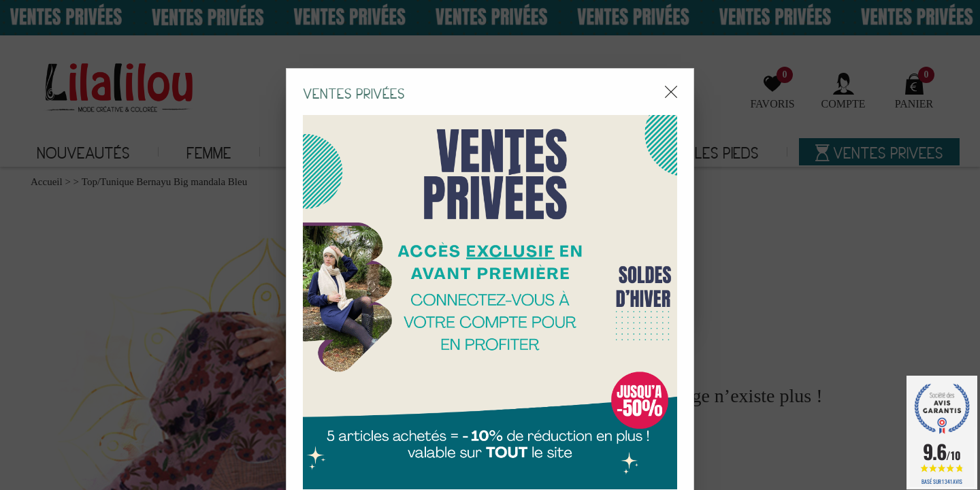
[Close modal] (671, 67)
